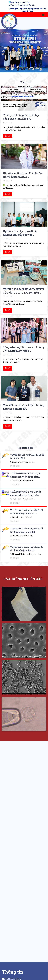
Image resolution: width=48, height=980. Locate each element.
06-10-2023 (15, 521)
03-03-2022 (15, 558)
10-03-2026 (8, 123)
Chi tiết (8, 136)
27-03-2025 (8, 413)
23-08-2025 (8, 297)
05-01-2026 (8, 181)
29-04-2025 (15, 466)
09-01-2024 (15, 503)
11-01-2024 (15, 485)
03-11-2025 (8, 239)
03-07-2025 (8, 355)
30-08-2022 (15, 540)
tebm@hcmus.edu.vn (12, 979)
